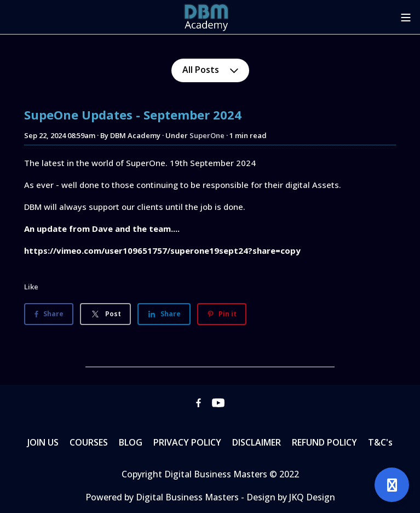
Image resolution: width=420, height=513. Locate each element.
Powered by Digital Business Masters (163, 497)
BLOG (131, 442)
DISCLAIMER (257, 442)
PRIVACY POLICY (187, 442)
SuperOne (207, 135)
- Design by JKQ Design (288, 497)
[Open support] (392, 485)
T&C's (380, 442)
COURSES (89, 442)
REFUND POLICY (324, 442)
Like (31, 287)
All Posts (210, 70)
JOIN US (43, 442)
